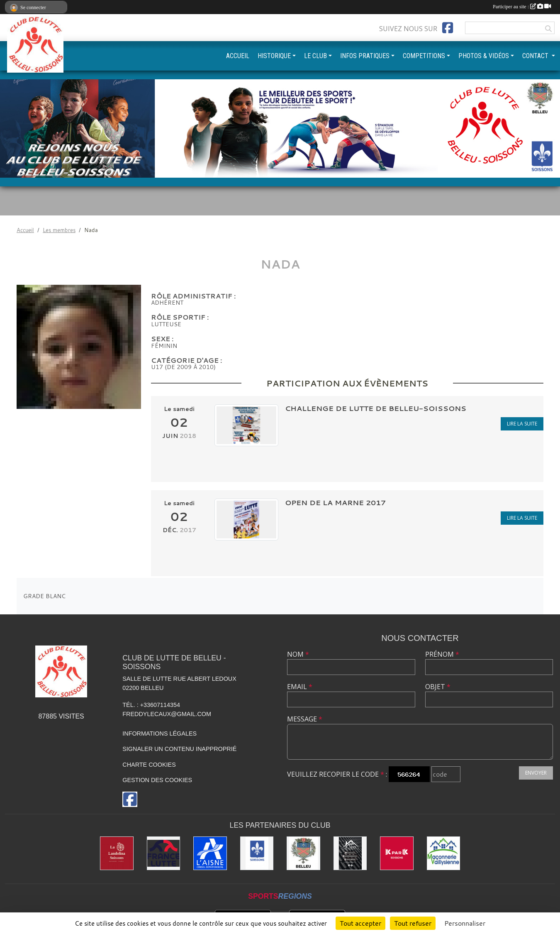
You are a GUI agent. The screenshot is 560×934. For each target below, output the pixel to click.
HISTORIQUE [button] (274, 56)
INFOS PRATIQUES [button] (365, 56)
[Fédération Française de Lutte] (164, 853)
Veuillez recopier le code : (337, 774)
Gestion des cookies (157, 780)
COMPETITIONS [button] (424, 56)
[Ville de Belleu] (303, 853)
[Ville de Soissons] (257, 853)
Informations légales (159, 734)
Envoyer (536, 773)
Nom (298, 654)
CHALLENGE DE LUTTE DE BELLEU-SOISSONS (376, 408)
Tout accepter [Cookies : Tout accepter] (360, 923)
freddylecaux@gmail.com (167, 714)
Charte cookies (149, 765)
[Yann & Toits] (350, 853)
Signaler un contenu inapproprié (179, 749)
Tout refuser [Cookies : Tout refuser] (413, 923)
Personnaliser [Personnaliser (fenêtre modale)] (465, 923)
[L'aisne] (210, 853)
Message (305, 719)
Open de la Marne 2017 (335, 502)
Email (300, 687)
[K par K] (397, 853)
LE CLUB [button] (315, 56)
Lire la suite (522, 424)
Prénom (442, 654)
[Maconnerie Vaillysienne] (444, 853)
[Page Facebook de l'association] (448, 28)
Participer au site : (522, 7)
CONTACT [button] (536, 56)
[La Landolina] (117, 853)
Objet (438, 687)
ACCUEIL (238, 56)
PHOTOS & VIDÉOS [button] (484, 56)
